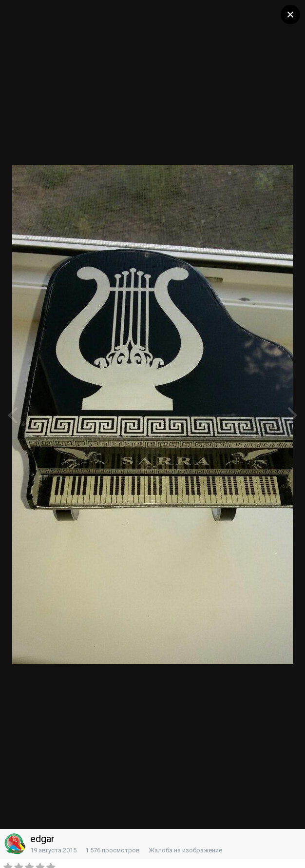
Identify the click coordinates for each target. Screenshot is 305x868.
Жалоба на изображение (185, 850)
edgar (42, 839)
